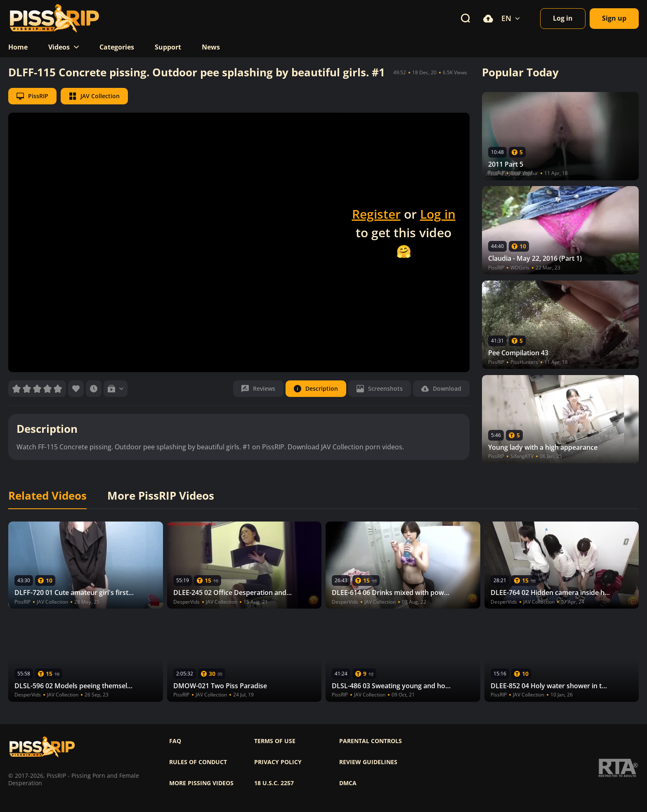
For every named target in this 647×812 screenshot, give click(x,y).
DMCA (348, 783)
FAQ (175, 741)
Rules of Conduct (198, 762)
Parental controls (371, 741)
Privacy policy (278, 762)
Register (376, 214)
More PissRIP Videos (161, 496)
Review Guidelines (368, 762)
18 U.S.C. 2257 (274, 783)
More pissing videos (201, 783)
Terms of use (275, 741)
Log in (438, 214)
